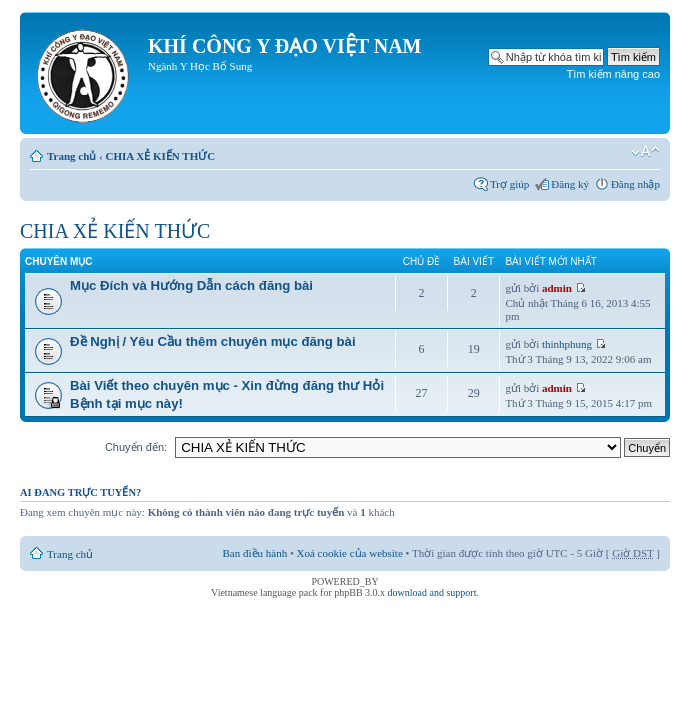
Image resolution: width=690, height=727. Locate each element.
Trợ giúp (509, 184)
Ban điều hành (255, 553)
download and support (432, 592)
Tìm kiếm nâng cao (613, 74)
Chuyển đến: (136, 447)
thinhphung (567, 344)
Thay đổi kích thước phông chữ (645, 152)
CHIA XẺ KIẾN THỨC (160, 156)
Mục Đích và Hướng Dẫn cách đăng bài (191, 285)
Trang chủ (71, 156)
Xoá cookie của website (350, 553)
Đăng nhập (635, 184)
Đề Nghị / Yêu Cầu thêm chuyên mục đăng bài (213, 341)
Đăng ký (570, 184)
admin (557, 288)
